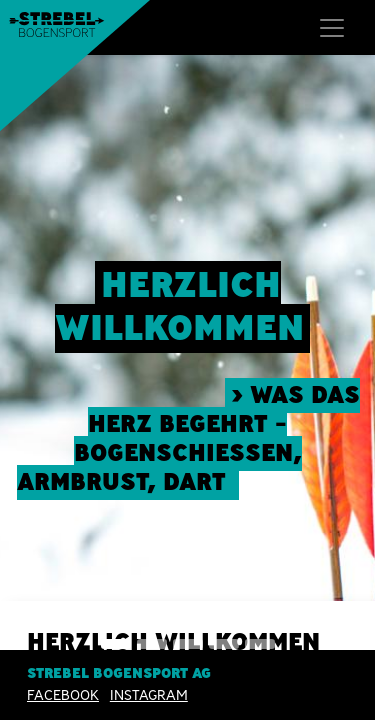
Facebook (63, 695)
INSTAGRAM (149, 695)
